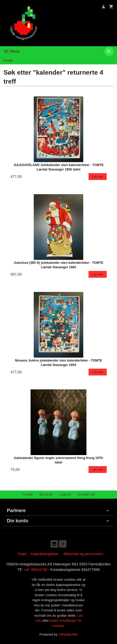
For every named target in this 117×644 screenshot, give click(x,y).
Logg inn (65, 494)
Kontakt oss (86, 494)
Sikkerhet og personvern (83, 554)
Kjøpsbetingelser (45, 554)
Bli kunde (46, 494)
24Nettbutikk (68, 634)
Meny (11, 51)
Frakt (22, 554)
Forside (8, 60)
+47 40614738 (35, 570)
